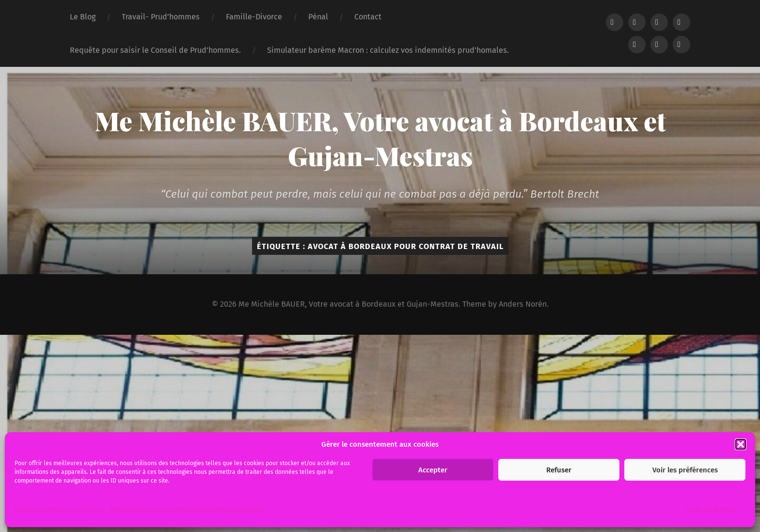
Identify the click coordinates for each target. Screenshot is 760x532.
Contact (368, 17)
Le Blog (83, 17)
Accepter (433, 470)
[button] (741, 444)
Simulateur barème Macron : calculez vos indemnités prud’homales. (388, 50)
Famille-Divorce (254, 17)
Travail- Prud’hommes (161, 17)
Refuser (559, 470)
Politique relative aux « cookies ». (60, 509)
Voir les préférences (685, 470)
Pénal (318, 17)
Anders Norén (523, 304)
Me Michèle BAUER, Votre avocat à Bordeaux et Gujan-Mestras (380, 138)
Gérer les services (711, 509)
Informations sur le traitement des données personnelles (187, 509)
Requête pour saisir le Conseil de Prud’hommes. (155, 50)
